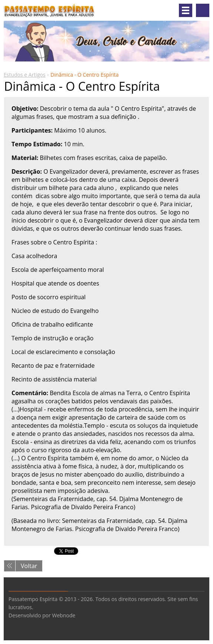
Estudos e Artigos (25, 75)
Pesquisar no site (203, 10)
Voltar (29, 566)
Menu (186, 10)
